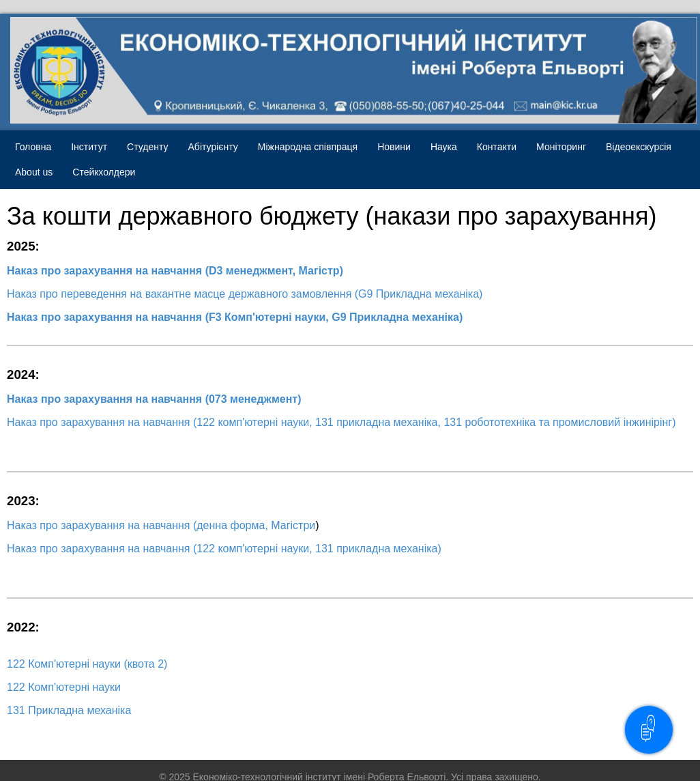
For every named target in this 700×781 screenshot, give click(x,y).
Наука (444, 147)
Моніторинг (561, 147)
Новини (394, 147)
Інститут (89, 147)
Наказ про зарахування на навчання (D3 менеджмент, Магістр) (175, 271)
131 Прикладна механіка (69, 710)
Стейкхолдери (104, 172)
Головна (33, 147)
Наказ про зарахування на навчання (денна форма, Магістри (161, 525)
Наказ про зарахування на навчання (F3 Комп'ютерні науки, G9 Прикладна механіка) (235, 317)
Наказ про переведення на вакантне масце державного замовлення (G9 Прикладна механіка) (245, 294)
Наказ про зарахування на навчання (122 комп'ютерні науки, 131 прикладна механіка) (225, 549)
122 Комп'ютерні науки (64, 687)
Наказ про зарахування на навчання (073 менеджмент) (154, 399)
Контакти (497, 147)
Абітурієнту (213, 147)
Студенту (147, 147)
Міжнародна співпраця (308, 147)
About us (34, 172)
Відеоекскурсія (639, 147)
